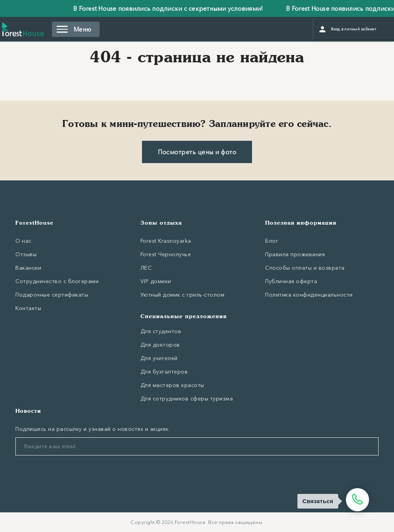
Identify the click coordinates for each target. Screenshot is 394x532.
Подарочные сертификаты (52, 295)
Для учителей (159, 358)
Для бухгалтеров (164, 372)
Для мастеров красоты (172, 385)
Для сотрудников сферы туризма (187, 399)
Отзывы (26, 254)
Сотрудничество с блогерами (57, 281)
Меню (74, 29)
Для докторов (160, 345)
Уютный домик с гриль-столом (183, 295)
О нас (23, 241)
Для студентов (161, 331)
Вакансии (28, 268)
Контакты (28, 308)
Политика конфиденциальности (309, 295)
